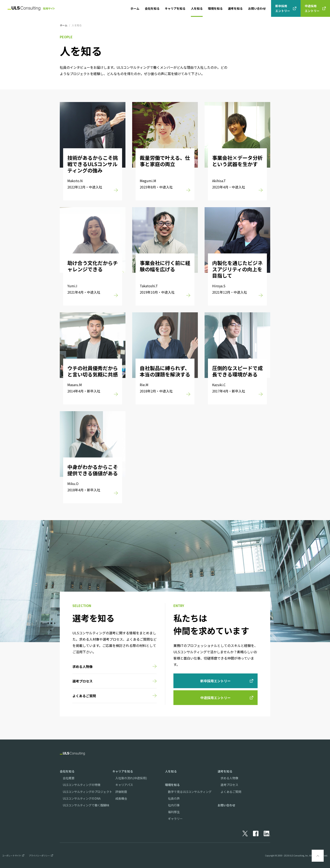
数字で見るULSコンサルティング (190, 792)
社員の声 (174, 798)
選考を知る (235, 8)
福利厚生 (174, 812)
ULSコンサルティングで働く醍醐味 (86, 805)
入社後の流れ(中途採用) (131, 778)
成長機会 (121, 798)
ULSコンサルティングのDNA (82, 798)
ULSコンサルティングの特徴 (82, 785)
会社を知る (152, 8)
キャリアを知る (175, 8)
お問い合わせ (257, 8)
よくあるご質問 (231, 792)
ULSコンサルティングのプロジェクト (87, 792)
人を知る (197, 8)
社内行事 (174, 805)
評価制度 (121, 792)
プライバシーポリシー (39, 855)
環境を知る (215, 8)
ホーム (135, 8)
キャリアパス (124, 785)
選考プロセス (229, 785)
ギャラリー (175, 819)
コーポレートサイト (12, 855)
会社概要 (69, 778)
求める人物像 (229, 778)
